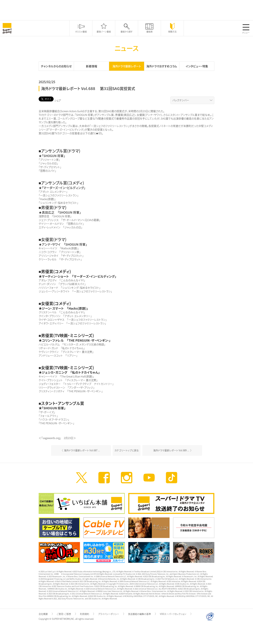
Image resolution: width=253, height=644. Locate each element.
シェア (58, 100)
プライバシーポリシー (111, 614)
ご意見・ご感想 (66, 614)
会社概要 (46, 614)
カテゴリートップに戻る (127, 450)
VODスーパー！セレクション (176, 614)
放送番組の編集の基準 (142, 614)
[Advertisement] (126, 10)
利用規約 (87, 614)
